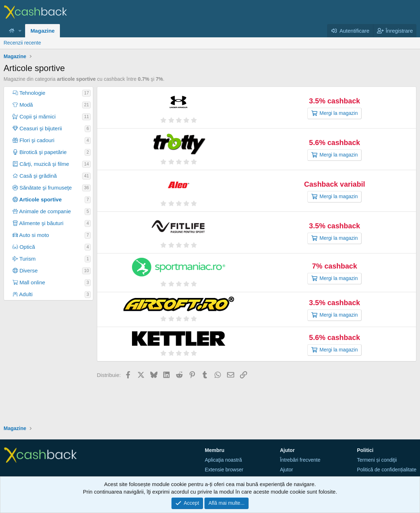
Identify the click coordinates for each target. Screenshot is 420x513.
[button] (20, 31)
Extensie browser (224, 470)
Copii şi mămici (34, 116)
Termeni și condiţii (377, 460)
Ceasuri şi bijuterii (37, 128)
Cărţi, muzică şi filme (41, 164)
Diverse (25, 271)
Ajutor (286, 470)
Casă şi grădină (35, 176)
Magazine (43, 31)
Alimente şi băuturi (38, 223)
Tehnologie (29, 93)
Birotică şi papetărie (40, 152)
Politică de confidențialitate (387, 470)
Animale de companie (42, 211)
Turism (24, 259)
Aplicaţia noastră (223, 460)
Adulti (23, 294)
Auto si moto (31, 235)
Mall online (29, 282)
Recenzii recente (22, 43)
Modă (23, 105)
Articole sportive (37, 199)
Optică (24, 247)
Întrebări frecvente (300, 460)
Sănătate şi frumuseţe (42, 188)
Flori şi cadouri (34, 140)
